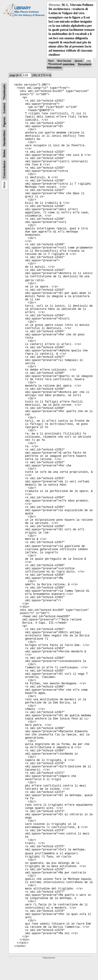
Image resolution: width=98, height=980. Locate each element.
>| (50, 75)
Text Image (64, 61)
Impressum (49, 958)
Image (79, 61)
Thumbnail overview (61, 64)
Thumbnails (4, 92)
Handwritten (4, 138)
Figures (4, 122)
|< (18, 75)
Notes (4, 153)
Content (4, 108)
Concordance (4, 170)
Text (51, 61)
